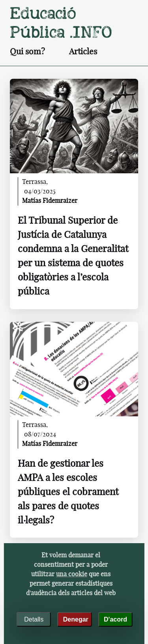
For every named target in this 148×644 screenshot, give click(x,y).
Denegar (76, 619)
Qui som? (27, 52)
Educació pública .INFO (61, 23)
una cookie (72, 574)
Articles (83, 52)
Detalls (34, 619)
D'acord (115, 619)
